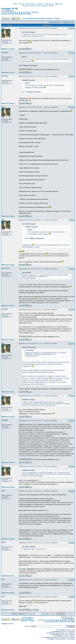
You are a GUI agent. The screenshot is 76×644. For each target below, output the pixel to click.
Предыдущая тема (55, 22)
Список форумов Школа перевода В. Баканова (37, 18)
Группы (40, 4)
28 (17, 14)
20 (37, 12)
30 (22, 14)
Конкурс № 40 (9, 9)
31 (24, 14)
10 (15, 12)
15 (26, 12)
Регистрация (49, 4)
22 (4, 14)
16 (28, 12)
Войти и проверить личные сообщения (35, 6)
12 (19, 12)
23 (6, 14)
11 (17, 12)
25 (11, 14)
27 (15, 14)
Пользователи (31, 4)
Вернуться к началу (8, 49)
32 (26, 14)
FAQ (16, 4)
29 (19, 14)
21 (2, 14)
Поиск (22, 4)
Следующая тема (68, 22)
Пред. (12, 11)
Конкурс (57, 18)
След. (29, 14)
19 (35, 12)
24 (9, 14)
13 (22, 12)
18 (33, 12)
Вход (51, 6)
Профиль (59, 4)
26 (13, 14)
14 (24, 12)
